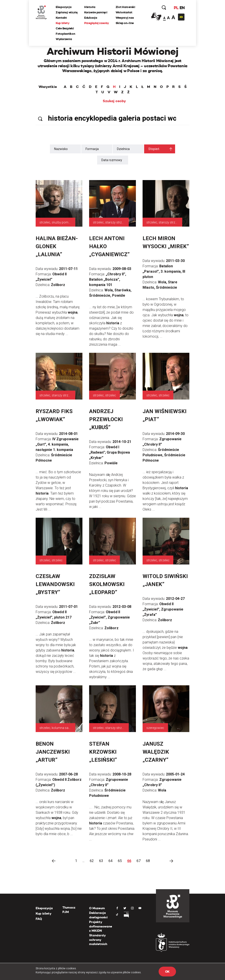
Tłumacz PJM (69, 910)
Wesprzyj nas (125, 18)
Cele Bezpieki (65, 28)
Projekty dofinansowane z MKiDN (101, 926)
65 (120, 861)
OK (167, 972)
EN (182, 8)
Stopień (154, 149)
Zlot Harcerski (125, 7)
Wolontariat (124, 12)
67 (139, 861)
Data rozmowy (112, 160)
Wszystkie (48, 87)
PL (176, 8)
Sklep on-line (125, 23)
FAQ (39, 919)
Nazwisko (61, 149)
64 (110, 861)
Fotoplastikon (65, 34)
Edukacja (91, 18)
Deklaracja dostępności (98, 915)
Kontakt (61, 18)
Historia (90, 7)
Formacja (92, 149)
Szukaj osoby (114, 101)
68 (148, 861)
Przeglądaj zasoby (97, 23)
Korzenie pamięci (96, 12)
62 (92, 861)
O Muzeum (97, 908)
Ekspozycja (63, 7)
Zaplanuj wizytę (67, 12)
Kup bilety (62, 23)
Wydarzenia (64, 39)
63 (101, 861)
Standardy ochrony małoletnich (98, 940)
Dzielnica (123, 149)
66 (129, 861)
